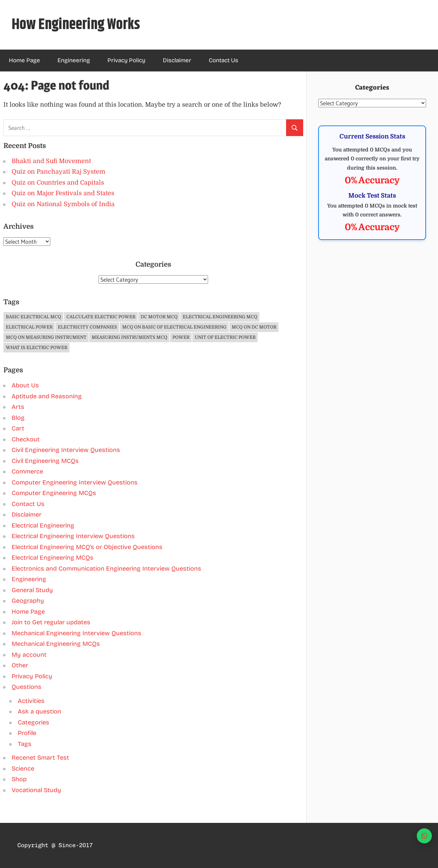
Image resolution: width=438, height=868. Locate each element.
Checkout (26, 439)
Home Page (24, 60)
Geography (28, 601)
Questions (27, 687)
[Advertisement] (372, 302)
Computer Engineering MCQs (54, 493)
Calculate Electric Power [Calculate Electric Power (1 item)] (101, 317)
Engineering (74, 60)
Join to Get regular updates (51, 622)
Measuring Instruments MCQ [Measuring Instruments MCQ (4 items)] (130, 337)
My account (29, 655)
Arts (18, 407)
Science (23, 769)
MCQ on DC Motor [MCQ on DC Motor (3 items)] (254, 327)
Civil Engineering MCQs (45, 461)
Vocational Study (36, 790)
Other (20, 665)
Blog (18, 418)
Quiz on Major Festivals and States (63, 193)
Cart (18, 428)
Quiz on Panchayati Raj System (59, 172)
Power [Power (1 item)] (181, 337)
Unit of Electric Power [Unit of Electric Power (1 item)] (225, 337)
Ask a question (40, 711)
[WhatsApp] (424, 836)
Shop (19, 779)
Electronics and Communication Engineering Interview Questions (106, 569)
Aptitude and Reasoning (47, 396)
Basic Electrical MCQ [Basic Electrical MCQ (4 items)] (34, 317)
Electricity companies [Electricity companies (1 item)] (87, 327)
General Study (32, 590)
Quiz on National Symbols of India (63, 204)
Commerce (27, 471)
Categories (34, 722)
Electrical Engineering (43, 525)
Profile (27, 733)
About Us (25, 385)
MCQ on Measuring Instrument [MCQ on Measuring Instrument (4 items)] (46, 337)
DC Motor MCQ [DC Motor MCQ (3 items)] (159, 317)
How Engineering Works (76, 25)
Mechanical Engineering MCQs (56, 644)
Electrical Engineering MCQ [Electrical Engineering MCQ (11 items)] (220, 317)
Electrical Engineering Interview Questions (73, 536)
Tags (25, 744)
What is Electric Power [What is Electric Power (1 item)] (37, 348)
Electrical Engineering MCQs (53, 558)
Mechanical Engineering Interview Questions (76, 633)
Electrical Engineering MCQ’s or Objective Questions (87, 547)
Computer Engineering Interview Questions (75, 482)
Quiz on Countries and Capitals (58, 183)
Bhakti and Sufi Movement (51, 161)
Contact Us (223, 60)
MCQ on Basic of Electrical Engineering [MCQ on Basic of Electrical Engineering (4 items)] (174, 327)
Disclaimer (177, 60)
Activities (31, 701)
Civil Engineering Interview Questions (66, 450)
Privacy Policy (126, 60)
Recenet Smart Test (40, 758)
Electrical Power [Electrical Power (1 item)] (29, 327)
